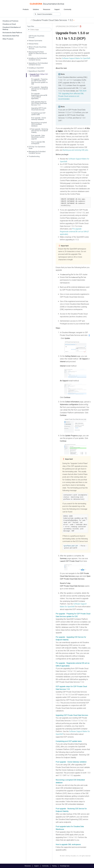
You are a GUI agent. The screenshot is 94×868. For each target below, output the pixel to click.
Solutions (36, 9)
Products (26, 9)
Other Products (8, 39)
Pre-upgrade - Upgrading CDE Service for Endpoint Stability (40, 89)
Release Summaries (35, 41)
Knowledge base (65, 866)
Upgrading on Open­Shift (37, 71)
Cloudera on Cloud (9, 24)
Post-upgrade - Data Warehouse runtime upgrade (38, 137)
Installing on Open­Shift (36, 68)
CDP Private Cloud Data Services (36, 37)
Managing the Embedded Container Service (37, 152)
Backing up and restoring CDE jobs (75, 150)
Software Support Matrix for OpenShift (76, 58)
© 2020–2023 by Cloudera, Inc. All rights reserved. (75, 856)
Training (54, 866)
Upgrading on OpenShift (67, 26)
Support (57, 9)
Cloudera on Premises (10, 21)
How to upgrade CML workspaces (38, 143)
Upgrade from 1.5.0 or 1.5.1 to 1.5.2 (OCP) (39, 75)
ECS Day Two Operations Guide (37, 147)
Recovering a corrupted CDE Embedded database (39, 124)
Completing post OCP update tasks (38, 114)
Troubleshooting (34, 156)
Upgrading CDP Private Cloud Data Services (39, 109)
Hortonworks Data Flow (11, 36)
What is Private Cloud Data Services (37, 48)
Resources (47, 9)
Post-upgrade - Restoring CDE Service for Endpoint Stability (40, 131)
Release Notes (33, 44)
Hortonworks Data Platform (12, 33)
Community (68, 9)
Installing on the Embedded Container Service (38, 59)
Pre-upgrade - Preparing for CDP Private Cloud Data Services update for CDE (40, 82)
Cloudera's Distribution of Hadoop (12, 28)
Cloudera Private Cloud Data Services (50, 20)
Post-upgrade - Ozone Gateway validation (39, 119)
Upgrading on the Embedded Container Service (38, 64)
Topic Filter (31, 26)
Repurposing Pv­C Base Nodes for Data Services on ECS (38, 53)
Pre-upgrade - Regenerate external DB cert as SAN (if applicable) (39, 96)
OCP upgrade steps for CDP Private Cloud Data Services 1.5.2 (39, 103)
